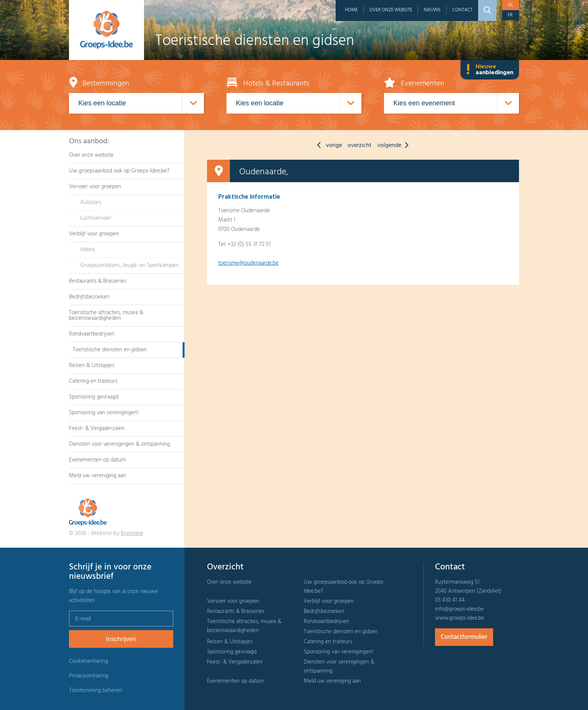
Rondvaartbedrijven (92, 334)
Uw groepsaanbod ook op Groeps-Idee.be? (119, 171)
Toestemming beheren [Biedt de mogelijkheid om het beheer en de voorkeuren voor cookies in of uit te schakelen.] (96, 691)
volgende (395, 145)
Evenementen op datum (97, 460)
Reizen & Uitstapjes (92, 365)
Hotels (88, 250)
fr (510, 15)
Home (351, 10)
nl (511, 5)
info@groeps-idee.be (459, 609)
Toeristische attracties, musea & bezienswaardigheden (106, 315)
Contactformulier (464, 637)
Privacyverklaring (89, 676)
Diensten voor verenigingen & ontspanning (119, 444)
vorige (328, 145)
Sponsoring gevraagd (94, 397)
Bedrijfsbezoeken (89, 297)
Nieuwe (490, 70)
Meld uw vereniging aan (97, 476)
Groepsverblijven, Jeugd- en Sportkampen (129, 265)
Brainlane (132, 533)
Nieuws (432, 10)
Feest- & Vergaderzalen (97, 428)
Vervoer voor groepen (95, 187)
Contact (462, 10)
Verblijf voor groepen (94, 234)
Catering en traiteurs (93, 381)
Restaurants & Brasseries (98, 281)
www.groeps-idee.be (460, 618)
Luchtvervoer (96, 218)
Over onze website (391, 10)
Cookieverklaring (88, 661)
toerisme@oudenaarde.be (248, 263)
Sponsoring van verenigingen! (104, 413)
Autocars (91, 202)
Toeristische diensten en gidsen (110, 350)
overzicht (360, 145)
